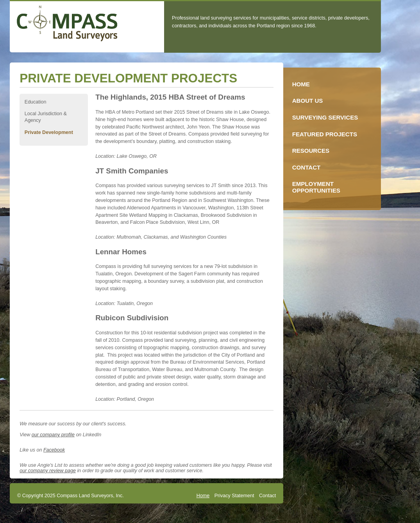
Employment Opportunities (316, 187)
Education (36, 102)
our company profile (53, 435)
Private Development (49, 132)
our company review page (48, 471)
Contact (267, 496)
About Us (308, 101)
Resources (311, 151)
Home (203, 496)
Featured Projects (325, 134)
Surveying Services (325, 117)
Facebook (54, 450)
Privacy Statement (234, 496)
